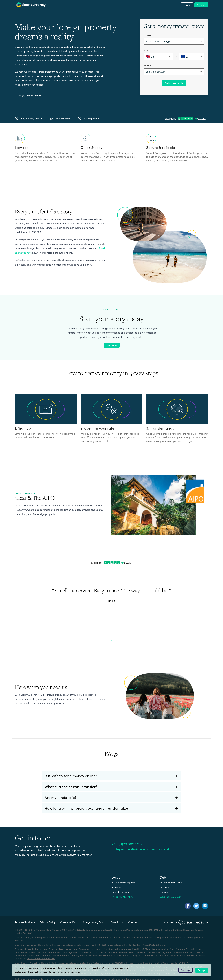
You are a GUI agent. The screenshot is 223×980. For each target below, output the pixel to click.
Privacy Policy (47, 922)
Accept (202, 970)
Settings (186, 970)
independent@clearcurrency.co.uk (141, 849)
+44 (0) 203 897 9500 (29, 95)
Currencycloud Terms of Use (41, 958)
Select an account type (158, 41)
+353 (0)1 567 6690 (170, 897)
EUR (185, 56)
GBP (151, 56)
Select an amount (155, 72)
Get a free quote (174, 83)
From (146, 50)
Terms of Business (25, 922)
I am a (147, 35)
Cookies (133, 922)
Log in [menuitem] (187, 5)
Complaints (117, 922)
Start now (112, 345)
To (180, 50)
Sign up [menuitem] (201, 5)
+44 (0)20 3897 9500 (129, 844)
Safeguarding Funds (94, 922)
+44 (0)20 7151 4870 (122, 897)
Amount (148, 65)
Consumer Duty (69, 922)
